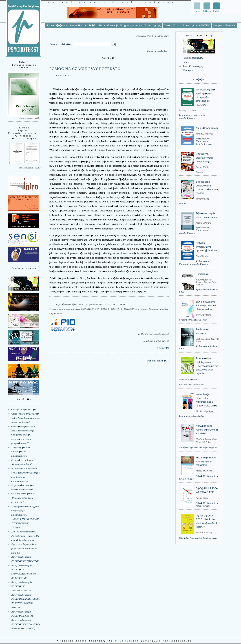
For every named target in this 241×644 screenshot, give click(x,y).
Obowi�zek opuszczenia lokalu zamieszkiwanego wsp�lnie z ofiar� (23, 431)
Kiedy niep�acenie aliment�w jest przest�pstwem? (21, 452)
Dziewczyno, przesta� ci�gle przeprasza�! (205, 158)
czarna (66, 75)
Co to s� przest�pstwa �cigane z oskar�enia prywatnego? (23, 498)
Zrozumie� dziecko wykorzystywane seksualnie (206, 461)
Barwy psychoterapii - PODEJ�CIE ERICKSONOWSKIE (22, 586)
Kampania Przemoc (224, 25)
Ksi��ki (91, 25)
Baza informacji (108, 25)
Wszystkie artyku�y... (158, 51)
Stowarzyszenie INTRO (196, 25)
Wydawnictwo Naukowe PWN (193, 320)
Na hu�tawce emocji (207, 128)
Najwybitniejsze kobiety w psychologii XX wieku (207, 430)
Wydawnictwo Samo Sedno (191, 385)
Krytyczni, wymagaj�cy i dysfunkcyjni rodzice (206, 247)
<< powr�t (163, 348)
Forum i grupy (153, 25)
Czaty (167, 25)
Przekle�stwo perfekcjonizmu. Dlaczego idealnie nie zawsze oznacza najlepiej (207, 366)
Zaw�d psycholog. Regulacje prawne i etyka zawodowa (206, 305)
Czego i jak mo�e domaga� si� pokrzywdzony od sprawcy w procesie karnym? (26, 418)
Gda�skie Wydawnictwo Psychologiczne (198, 448)
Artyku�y (75, 25)
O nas (176, 25)
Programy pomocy (131, 25)
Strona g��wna (56, 25)
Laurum (200, 172)
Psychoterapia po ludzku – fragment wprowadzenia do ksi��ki (24, 548)
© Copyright (127, 641)
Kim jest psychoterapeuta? (24, 532)
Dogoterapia (202, 274)
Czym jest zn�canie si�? (24, 410)
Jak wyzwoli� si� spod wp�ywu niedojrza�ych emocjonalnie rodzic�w (205, 97)
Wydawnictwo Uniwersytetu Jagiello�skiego (204, 141)
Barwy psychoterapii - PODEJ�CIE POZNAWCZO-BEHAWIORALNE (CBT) (26, 624)
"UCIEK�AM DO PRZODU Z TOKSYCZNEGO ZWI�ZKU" (25, 523)
